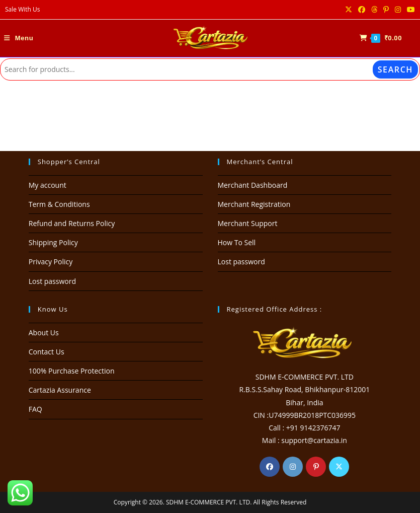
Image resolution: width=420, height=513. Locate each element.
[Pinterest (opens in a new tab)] (386, 10)
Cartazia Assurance (60, 390)
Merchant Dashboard (253, 185)
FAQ (35, 409)
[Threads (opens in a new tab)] (374, 10)
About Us (44, 333)
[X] (339, 467)
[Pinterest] (316, 467)
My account (48, 185)
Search (395, 69)
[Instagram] (293, 467)
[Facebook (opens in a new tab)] (362, 10)
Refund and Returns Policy (72, 223)
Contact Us (47, 352)
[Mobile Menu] (19, 38)
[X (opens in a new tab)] (349, 10)
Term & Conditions (59, 204)
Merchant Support (248, 223)
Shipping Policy (53, 242)
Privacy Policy (51, 262)
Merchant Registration (254, 204)
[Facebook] (270, 467)
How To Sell (237, 242)
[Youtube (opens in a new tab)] (409, 10)
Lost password (52, 281)
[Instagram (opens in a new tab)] (398, 10)
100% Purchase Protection (72, 371)
